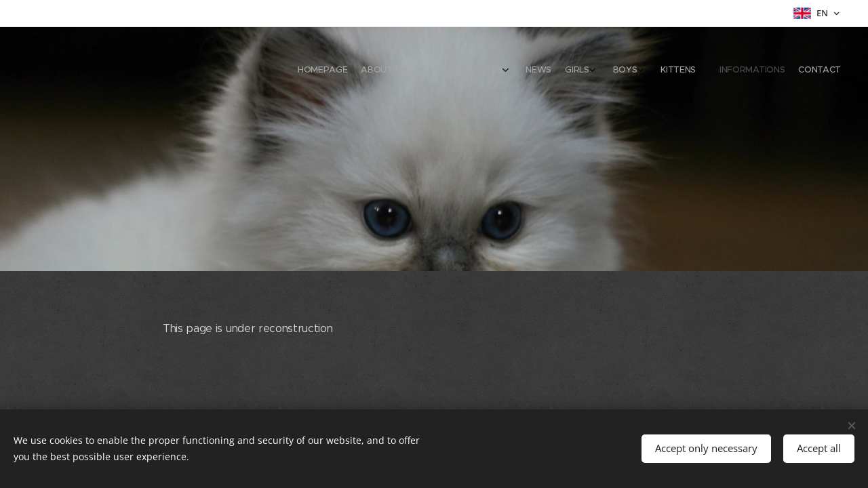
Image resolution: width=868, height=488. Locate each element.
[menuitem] (693, 71)
